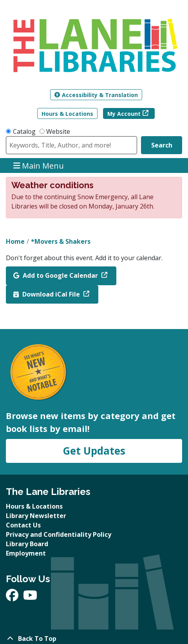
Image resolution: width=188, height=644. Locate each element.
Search (162, 145)
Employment (26, 553)
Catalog (24, 131)
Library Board (27, 544)
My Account (124, 114)
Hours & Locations (67, 114)
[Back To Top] (94, 639)
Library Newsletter (36, 516)
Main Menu (39, 165)
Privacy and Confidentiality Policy (59, 534)
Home (15, 241)
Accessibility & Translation (96, 95)
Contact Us (23, 525)
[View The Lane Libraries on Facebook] (13, 597)
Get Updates (94, 451)
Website (58, 131)
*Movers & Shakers (61, 241)
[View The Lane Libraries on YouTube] (30, 597)
